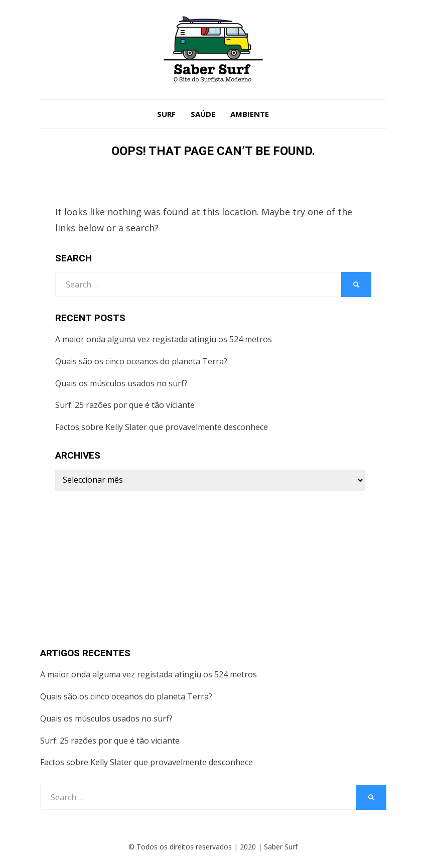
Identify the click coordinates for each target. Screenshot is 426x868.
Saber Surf (281, 847)
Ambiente (250, 114)
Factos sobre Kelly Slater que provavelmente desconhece (162, 427)
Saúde (203, 114)
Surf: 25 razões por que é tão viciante (125, 405)
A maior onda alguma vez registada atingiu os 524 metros (164, 339)
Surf (166, 114)
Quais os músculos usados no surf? (121, 383)
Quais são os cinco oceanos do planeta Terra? (141, 361)
